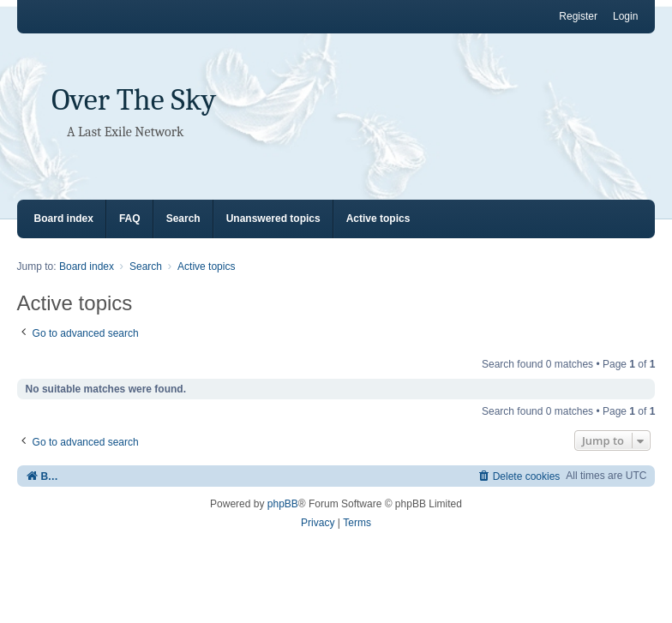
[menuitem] (519, 476)
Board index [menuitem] (64, 219)
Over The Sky (134, 100)
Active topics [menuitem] (378, 219)
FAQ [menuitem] (130, 219)
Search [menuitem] (183, 219)
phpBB (283, 504)
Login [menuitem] (625, 16)
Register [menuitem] (578, 16)
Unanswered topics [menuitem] (273, 219)
